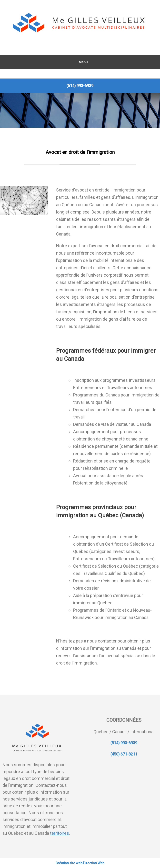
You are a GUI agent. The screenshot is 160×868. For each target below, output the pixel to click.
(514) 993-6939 (80, 86)
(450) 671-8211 (124, 754)
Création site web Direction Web (80, 863)
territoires (60, 833)
